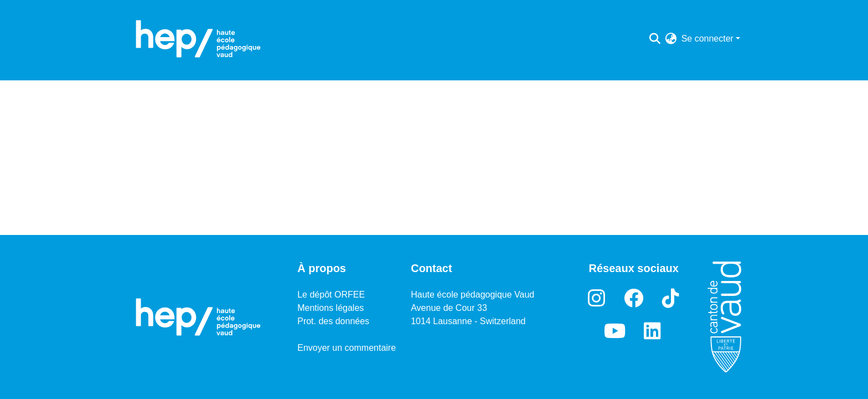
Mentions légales (330, 308)
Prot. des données (333, 321)
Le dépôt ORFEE (331, 295)
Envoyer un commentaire (347, 348)
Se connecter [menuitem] (707, 39)
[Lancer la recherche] (655, 39)
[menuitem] (671, 39)
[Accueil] (198, 39)
